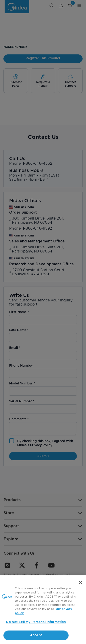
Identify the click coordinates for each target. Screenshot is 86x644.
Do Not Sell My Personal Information (36, 622)
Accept (36, 635)
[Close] (80, 583)
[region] (43, 610)
